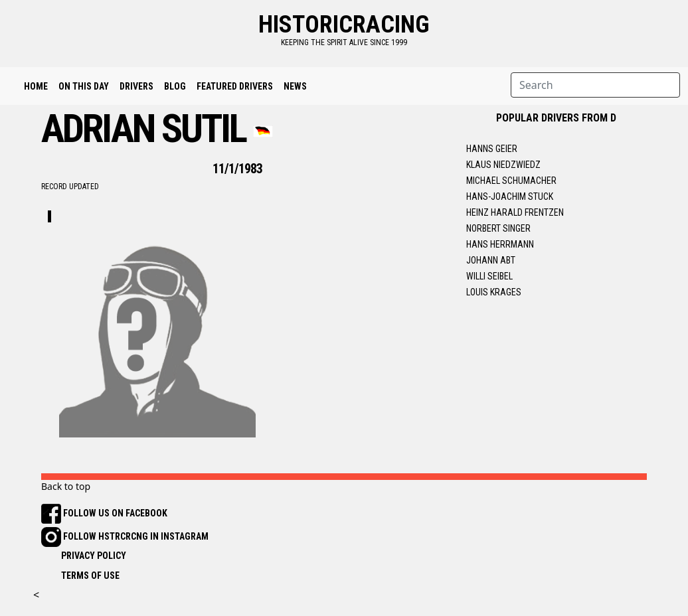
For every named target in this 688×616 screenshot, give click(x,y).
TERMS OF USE (90, 576)
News (295, 86)
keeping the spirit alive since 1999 (344, 42)
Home (36, 86)
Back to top (66, 486)
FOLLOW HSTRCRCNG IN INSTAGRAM (125, 536)
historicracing (344, 25)
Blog (175, 86)
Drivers (136, 86)
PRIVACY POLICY (94, 556)
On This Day (84, 86)
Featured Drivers (235, 86)
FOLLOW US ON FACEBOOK (104, 513)
